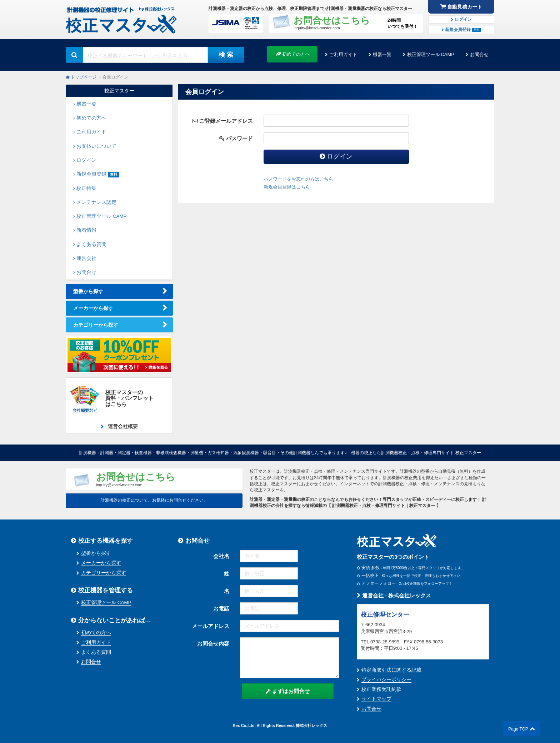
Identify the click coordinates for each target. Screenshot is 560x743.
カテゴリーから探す (96, 325)
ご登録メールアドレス (223, 121)
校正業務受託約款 (381, 689)
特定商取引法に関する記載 (391, 670)
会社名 (221, 556)
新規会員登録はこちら (287, 187)
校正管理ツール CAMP (431, 54)
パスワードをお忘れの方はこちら (298, 179)
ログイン (461, 19)
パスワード (236, 138)
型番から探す (88, 291)
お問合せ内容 (213, 644)
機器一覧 (382, 54)
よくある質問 (96, 652)
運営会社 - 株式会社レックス (394, 595)
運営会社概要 (122, 426)
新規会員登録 (461, 30)
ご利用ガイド (343, 54)
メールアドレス (211, 626)
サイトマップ (376, 699)
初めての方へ (293, 54)
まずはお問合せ (288, 691)
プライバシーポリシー (386, 680)
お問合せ (479, 54)
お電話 (221, 609)
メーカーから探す (93, 308)
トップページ (84, 77)
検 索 (226, 55)
